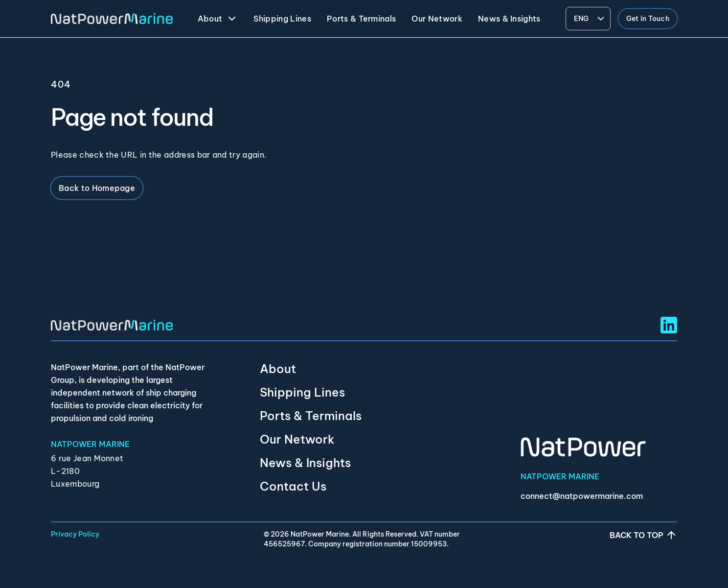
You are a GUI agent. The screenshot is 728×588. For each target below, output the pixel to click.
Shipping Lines (302, 392)
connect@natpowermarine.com (582, 496)
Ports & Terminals (311, 416)
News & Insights (305, 463)
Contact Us (293, 486)
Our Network (297, 439)
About (278, 369)
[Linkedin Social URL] (669, 325)
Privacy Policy (75, 534)
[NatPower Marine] (112, 19)
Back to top (643, 535)
